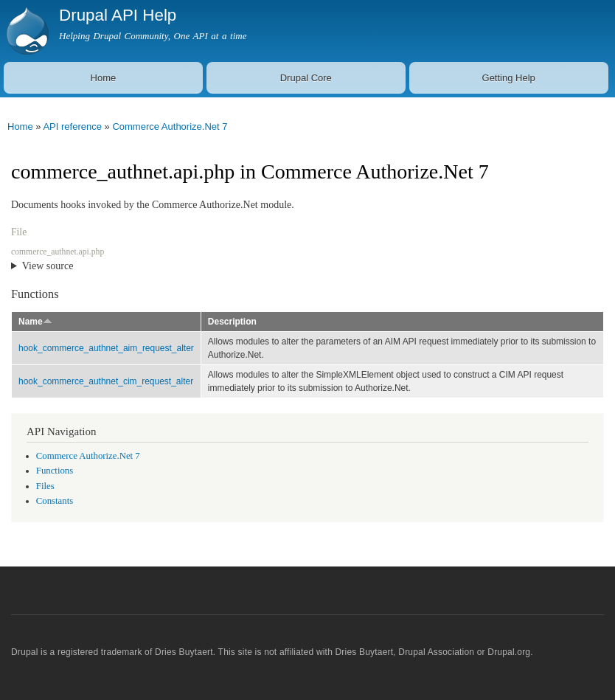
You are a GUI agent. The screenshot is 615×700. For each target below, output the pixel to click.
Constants (55, 501)
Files (45, 486)
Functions (55, 471)
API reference (72, 127)
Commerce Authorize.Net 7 (170, 127)
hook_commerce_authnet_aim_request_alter (106, 348)
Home (104, 78)
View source (48, 266)
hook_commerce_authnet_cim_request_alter (106, 381)
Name (35, 322)
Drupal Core (306, 78)
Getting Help (509, 78)
